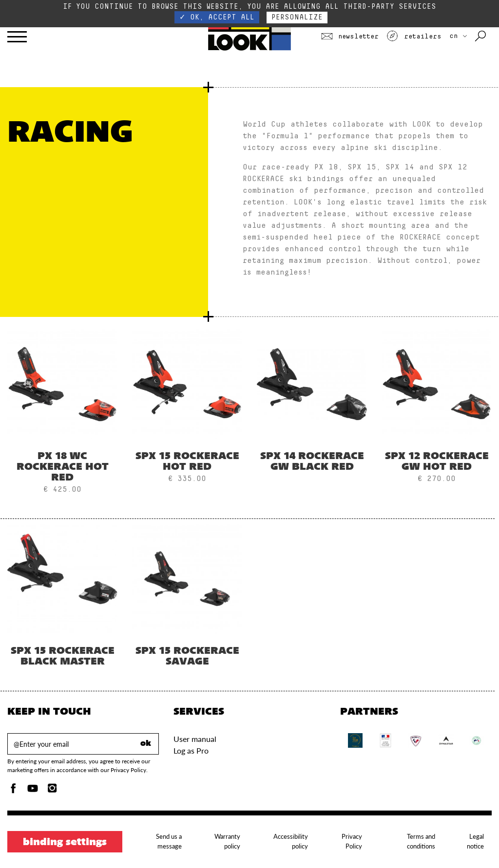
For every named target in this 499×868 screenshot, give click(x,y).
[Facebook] (13, 791)
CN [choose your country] (458, 36)
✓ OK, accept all (217, 17)
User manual (195, 739)
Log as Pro (191, 750)
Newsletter (350, 37)
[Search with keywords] (481, 37)
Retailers (414, 37)
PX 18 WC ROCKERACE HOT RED (63, 467)
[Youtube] (33, 791)
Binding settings (65, 843)
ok (146, 744)
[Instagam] (52, 791)
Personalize (297, 17)
